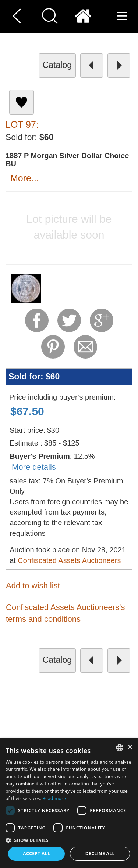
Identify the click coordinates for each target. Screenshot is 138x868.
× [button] (130, 747)
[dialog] (69, 803)
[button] (69, 840)
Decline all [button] (100, 854)
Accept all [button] (36, 854)
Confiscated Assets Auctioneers (69, 560)
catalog (57, 65)
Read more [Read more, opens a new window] (54, 798)
